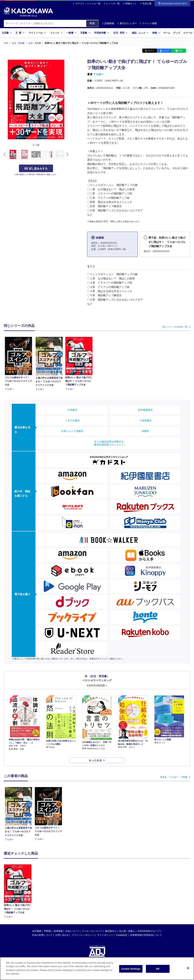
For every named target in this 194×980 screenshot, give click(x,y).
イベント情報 (148, 23)
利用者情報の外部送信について (146, 928)
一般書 (72, 33)
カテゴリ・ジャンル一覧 (88, 4)
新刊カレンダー (127, 23)
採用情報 (58, 924)
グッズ (177, 33)
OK (158, 969)
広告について (72, 924)
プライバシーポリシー (83, 928)
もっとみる (95, 753)
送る (180, 51)
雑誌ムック (140, 33)
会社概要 (37, 924)
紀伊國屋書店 (145, 410)
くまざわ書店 (72, 420)
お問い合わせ (62, 928)
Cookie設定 (122, 928)
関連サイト (131, 4)
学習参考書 (102, 33)
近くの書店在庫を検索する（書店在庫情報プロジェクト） (109, 443)
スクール (188, 33)
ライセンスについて (92, 924)
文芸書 (7, 33)
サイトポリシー (105, 928)
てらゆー (99, 74)
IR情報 (47, 924)
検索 (92, 23)
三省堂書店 (145, 420)
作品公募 (147, 4)
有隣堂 (145, 431)
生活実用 (120, 33)
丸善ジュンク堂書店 (72, 431)
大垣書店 (72, 410)
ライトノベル (37, 33)
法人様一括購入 (127, 924)
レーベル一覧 (113, 4)
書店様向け (111, 924)
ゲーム (167, 33)
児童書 (85, 33)
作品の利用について (42, 928)
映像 (156, 33)
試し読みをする (36, 168)
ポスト (151, 51)
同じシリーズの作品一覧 (175, 327)
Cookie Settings (131, 969)
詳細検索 (108, 23)
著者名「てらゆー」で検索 (174, 770)
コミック (56, 33)
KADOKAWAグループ (149, 924)
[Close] (188, 968)
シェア (166, 51)
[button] (67, 154)
